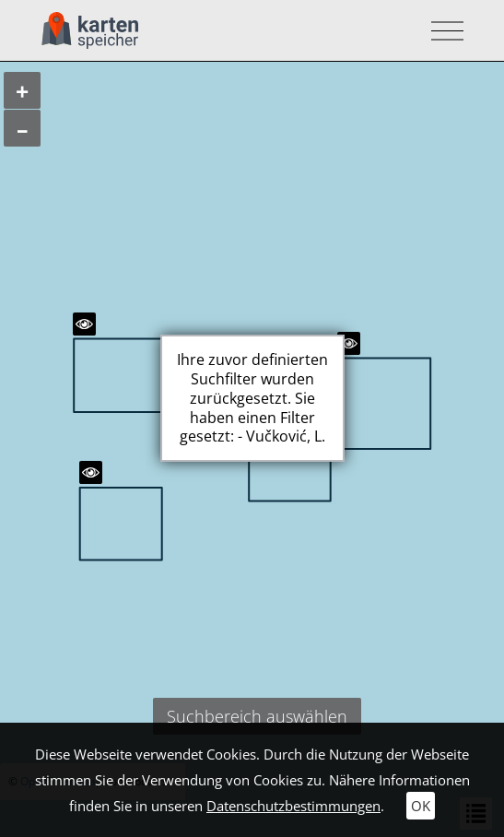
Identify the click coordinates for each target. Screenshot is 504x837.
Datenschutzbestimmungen (293, 806)
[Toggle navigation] (442, 31)
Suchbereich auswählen (257, 716)
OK (421, 806)
